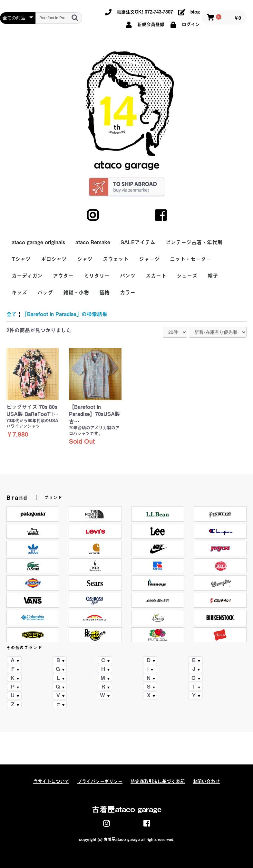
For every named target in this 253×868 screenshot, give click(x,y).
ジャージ (149, 259)
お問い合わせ (206, 781)
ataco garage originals (38, 242)
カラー (128, 293)
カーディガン (27, 276)
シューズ (187, 276)
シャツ (85, 259)
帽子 (213, 276)
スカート (156, 276)
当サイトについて (51, 781)
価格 (104, 293)
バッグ (45, 293)
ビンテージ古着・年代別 (194, 242)
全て (12, 314)
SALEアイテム (138, 242)
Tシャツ (21, 259)
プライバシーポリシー (100, 781)
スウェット (116, 259)
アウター (63, 276)
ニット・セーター (190, 259)
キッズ (19, 293)
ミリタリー (97, 276)
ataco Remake (93, 242)
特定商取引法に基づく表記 (158, 781)
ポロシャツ (54, 259)
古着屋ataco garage (127, 809)
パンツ (128, 276)
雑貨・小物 (76, 293)
